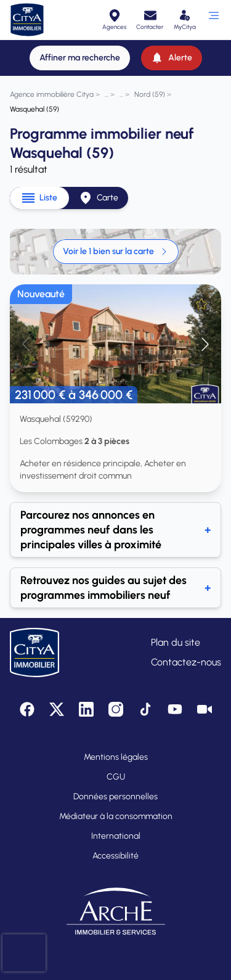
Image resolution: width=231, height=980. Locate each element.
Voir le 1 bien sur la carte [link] (116, 251)
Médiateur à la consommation (116, 816)
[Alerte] (172, 58)
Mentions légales (116, 757)
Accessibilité (115, 856)
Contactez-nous (186, 662)
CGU (116, 777)
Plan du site (176, 642)
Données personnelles (115, 797)
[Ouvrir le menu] (213, 20)
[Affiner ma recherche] (80, 58)
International (116, 836)
